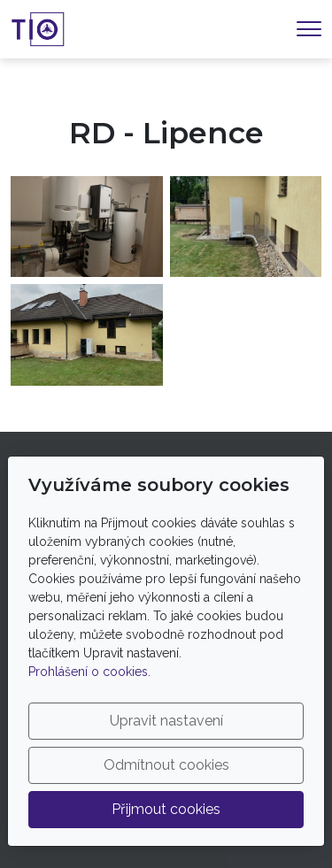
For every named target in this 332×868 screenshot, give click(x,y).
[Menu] (309, 29)
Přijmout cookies (166, 809)
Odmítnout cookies (166, 765)
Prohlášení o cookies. (89, 672)
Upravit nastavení (166, 721)
